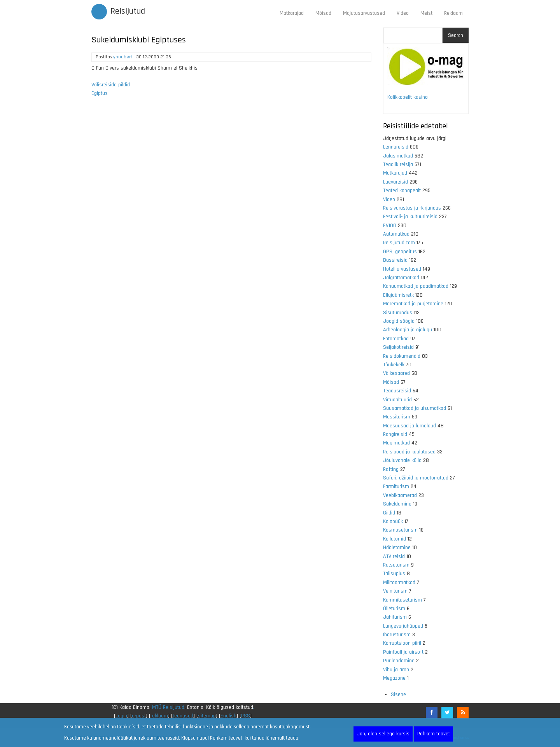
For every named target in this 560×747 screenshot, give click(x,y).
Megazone (394, 678)
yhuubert (123, 57)
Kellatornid (395, 539)
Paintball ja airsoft (403, 652)
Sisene (398, 695)
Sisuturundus (398, 313)
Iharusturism (397, 635)
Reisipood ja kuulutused (409, 452)
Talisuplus (394, 574)
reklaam (159, 716)
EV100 (390, 226)
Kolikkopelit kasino (408, 97)
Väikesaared (396, 373)
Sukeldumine (397, 504)
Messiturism (397, 417)
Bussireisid (395, 260)
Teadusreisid (397, 391)
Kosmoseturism (400, 530)
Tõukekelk (394, 365)
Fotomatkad (396, 339)
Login (121, 716)
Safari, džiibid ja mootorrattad (416, 478)
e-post (139, 716)
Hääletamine (397, 548)
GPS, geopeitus (400, 252)
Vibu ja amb (396, 670)
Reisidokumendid (402, 356)
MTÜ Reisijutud (168, 707)
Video (403, 13)
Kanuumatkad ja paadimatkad (416, 286)
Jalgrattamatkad (401, 278)
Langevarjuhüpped (403, 626)
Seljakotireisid (398, 347)
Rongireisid (395, 434)
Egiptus (100, 93)
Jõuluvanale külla (402, 460)
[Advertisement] (231, 206)
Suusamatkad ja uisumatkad (415, 408)
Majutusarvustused (364, 13)
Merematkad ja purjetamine (413, 304)
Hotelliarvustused (402, 269)
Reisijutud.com (399, 243)
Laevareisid (395, 182)
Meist (426, 13)
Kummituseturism (402, 600)
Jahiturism (395, 617)
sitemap (207, 716)
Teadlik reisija (398, 164)
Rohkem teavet (434, 734)
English (228, 716)
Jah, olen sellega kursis (383, 734)
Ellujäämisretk (398, 295)
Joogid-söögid (399, 321)
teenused (183, 716)
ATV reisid (394, 556)
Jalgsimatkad (398, 156)
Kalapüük (393, 521)
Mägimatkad (396, 443)
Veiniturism (395, 591)
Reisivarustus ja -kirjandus (412, 208)
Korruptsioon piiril (402, 643)
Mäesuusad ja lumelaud (409, 426)
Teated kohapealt (402, 191)
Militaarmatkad (399, 583)
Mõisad (323, 13)
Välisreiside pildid (111, 85)
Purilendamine (399, 661)
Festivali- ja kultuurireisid (410, 217)
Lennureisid (396, 147)
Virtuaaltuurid (397, 400)
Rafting (391, 469)
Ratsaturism (396, 565)
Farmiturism (396, 486)
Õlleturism (394, 609)
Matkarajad (292, 13)
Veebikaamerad (400, 495)
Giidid (389, 513)
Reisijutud (128, 11)
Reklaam (453, 13)
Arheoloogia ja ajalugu (408, 330)
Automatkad (396, 234)
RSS (246, 716)
